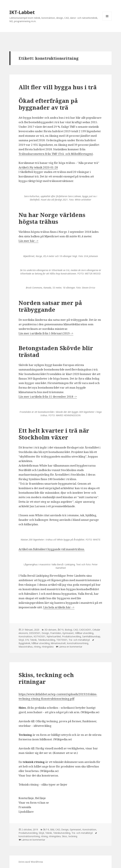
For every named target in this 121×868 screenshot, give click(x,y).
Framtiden (56, 633)
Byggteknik (24, 643)
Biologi (68, 630)
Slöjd (21, 640)
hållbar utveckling (41, 643)
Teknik (33, 640)
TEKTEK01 (62, 640)
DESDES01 (35, 633)
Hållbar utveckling (84, 633)
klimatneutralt (58, 643)
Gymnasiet (68, 633)
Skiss (64, 836)
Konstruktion (25, 636)
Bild (52, 829)
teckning (73, 836)
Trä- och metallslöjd (79, 640)
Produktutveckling (71, 636)
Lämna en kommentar (70, 647)
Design (45, 633)
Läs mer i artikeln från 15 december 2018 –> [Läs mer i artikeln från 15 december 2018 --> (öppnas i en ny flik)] (48, 397)
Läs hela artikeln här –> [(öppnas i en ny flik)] (59, 607)
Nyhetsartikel (54, 636)
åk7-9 (61, 630)
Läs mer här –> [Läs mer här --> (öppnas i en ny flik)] (29, 241)
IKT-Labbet (22, 12)
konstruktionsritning (78, 643)
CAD (76, 630)
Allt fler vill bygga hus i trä (58, 87)
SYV (27, 640)
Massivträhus (26, 647)
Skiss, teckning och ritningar (46, 678)
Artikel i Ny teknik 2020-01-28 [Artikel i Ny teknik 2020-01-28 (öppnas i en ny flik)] (38, 167)
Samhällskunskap (91, 636)
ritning (37, 647)
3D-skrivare (50, 630)
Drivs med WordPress (31, 862)
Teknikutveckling (47, 640)
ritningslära (48, 647)
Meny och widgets (107, 21)
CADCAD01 (85, 630)
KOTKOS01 (39, 636)
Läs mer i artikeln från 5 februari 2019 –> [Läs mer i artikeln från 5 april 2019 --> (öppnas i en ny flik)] (46, 333)
